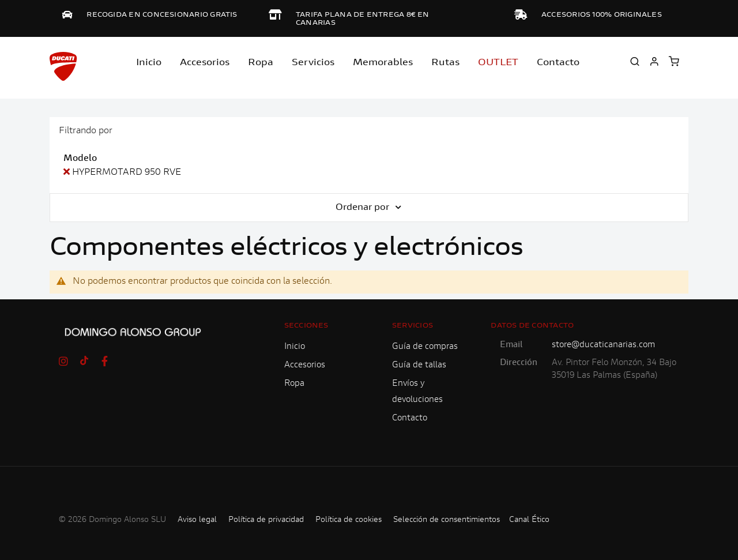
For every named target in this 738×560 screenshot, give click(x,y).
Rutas (445, 63)
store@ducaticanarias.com (603, 345)
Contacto (558, 63)
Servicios (313, 63)
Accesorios (305, 365)
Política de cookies (349, 520)
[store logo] (63, 66)
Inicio (149, 63)
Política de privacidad (266, 520)
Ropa (261, 63)
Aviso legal (197, 520)
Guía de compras (425, 347)
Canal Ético (529, 520)
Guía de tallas (419, 365)
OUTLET (498, 63)
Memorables (383, 63)
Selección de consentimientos (447, 520)
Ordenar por (364, 208)
